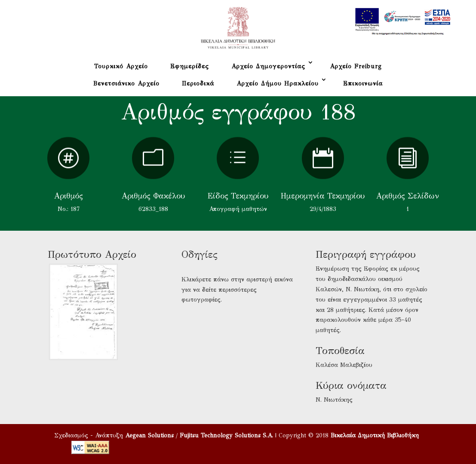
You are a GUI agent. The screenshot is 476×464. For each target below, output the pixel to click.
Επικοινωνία (363, 84)
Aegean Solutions (149, 435)
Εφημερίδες (190, 66)
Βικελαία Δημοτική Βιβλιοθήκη (375, 435)
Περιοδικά (198, 84)
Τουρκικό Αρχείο (121, 66)
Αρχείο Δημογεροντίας (268, 66)
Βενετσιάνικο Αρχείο (126, 84)
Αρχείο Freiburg (356, 66)
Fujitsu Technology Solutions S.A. (226, 435)
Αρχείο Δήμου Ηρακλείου (278, 84)
